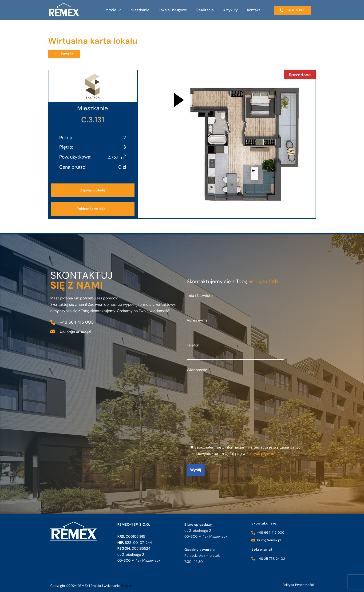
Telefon (235, 350)
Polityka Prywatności (298, 585)
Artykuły (230, 10)
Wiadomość (236, 405)
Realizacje (205, 10)
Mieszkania (140, 10)
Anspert (127, 586)
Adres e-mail (235, 325)
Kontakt (254, 10)
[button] (93, 209)
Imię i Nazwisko (235, 300)
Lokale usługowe (173, 10)
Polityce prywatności (264, 454)
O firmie (112, 10)
